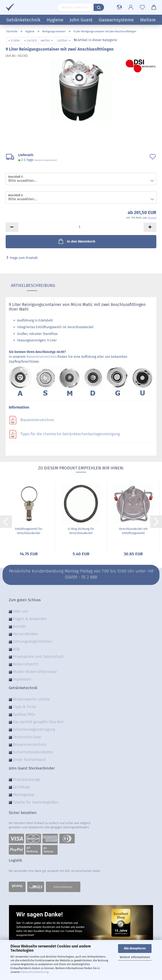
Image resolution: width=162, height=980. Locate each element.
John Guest (81, 20)
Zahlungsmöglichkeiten (33, 642)
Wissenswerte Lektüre (31, 699)
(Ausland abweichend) (46, 160)
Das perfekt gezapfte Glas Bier (38, 722)
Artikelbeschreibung (32, 285)
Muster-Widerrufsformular (35, 672)
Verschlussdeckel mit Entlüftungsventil (133, 531)
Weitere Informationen (135, 957)
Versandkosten (26, 634)
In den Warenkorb (76, 241)
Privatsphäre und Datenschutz (38, 657)
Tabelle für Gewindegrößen (36, 802)
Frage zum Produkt (24, 258)
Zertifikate (22, 787)
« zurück (30, 40)
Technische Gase (27, 737)
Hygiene (55, 20)
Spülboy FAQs (24, 714)
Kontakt (19, 626)
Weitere (148, 20)
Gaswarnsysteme (116, 20)
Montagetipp (24, 795)
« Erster (14, 40)
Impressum (22, 679)
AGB (16, 649)
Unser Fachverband (29, 760)
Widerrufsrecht (26, 664)
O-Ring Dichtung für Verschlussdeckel (81, 531)
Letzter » (64, 40)
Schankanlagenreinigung (34, 729)
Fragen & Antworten (30, 619)
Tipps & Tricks (24, 707)
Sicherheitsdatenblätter (33, 752)
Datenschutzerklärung (35, 972)
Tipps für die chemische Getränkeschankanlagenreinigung (70, 434)
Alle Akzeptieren (135, 948)
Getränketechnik (23, 20)
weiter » (47, 40)
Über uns (21, 611)
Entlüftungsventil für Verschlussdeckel (29, 531)
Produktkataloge (27, 780)
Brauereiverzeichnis (42, 357)
